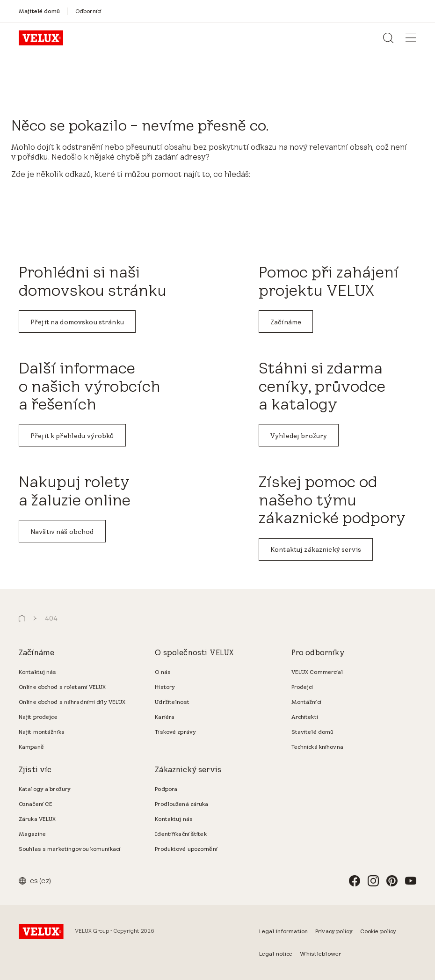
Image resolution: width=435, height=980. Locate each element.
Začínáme (286, 322)
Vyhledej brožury (299, 436)
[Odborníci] (88, 11)
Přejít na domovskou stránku (77, 322)
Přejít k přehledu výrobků (72, 436)
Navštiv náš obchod (62, 532)
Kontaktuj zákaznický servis (316, 549)
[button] (22, 618)
